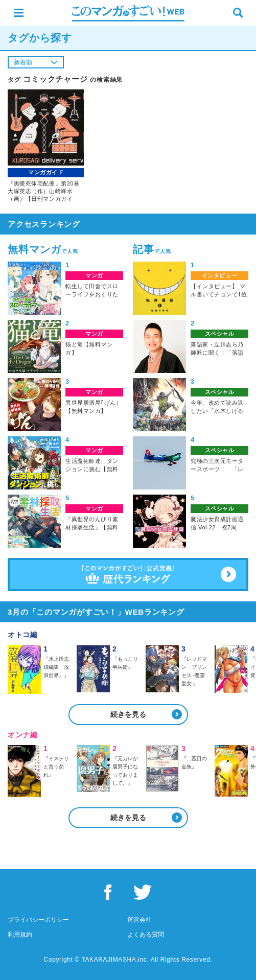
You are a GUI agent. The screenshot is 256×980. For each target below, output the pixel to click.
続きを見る (128, 714)
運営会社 (139, 920)
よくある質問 (146, 935)
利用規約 (20, 935)
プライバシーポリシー (38, 920)
